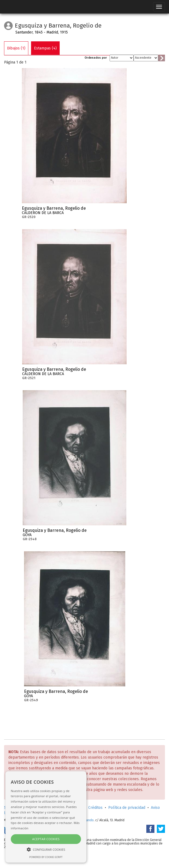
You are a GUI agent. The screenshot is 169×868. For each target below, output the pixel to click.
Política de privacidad (127, 808)
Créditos (95, 808)
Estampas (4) (45, 48)
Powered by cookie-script (46, 857)
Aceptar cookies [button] (46, 839)
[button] (46, 849)
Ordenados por (96, 58)
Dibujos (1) (16, 48)
